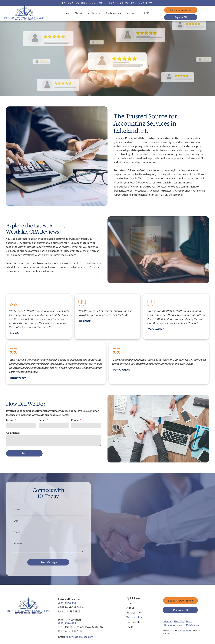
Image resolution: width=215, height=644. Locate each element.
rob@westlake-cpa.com (80, 637)
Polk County (193, 625)
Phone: (75, 420)
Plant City (179, 621)
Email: (42, 420)
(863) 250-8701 (93, 3)
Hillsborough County (174, 625)
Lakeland (168, 621)
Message (18, 543)
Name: (10, 420)
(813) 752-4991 (141, 3)
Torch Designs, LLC (185, 630)
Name (16, 509)
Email (16, 521)
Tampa (189, 621)
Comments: (13, 433)
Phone (17, 532)
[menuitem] (67, 13)
